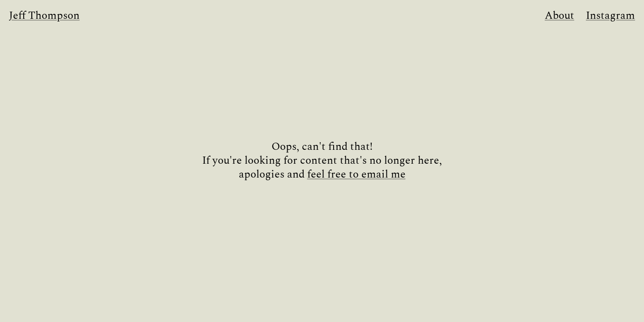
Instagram (610, 16)
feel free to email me (356, 175)
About (559, 16)
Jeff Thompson (44, 16)
